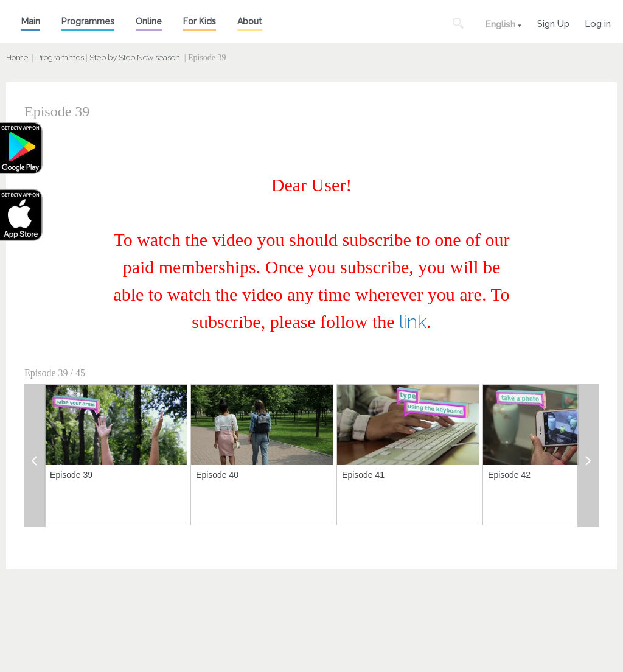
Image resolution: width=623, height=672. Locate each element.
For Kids (200, 21)
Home (17, 58)
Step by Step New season (135, 58)
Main (31, 21)
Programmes (88, 21)
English (500, 24)
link (413, 322)
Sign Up (553, 22)
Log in (598, 22)
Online (149, 21)
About (250, 21)
